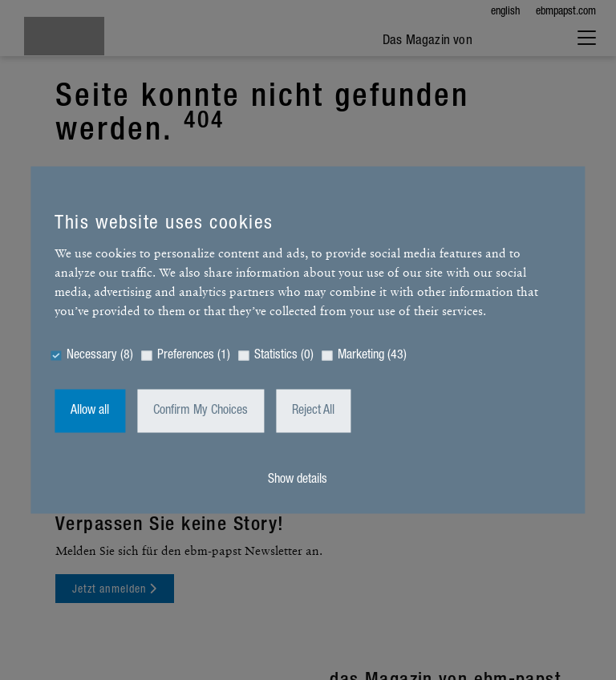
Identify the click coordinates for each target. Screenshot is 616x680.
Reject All (313, 411)
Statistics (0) (284, 356)
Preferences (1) (194, 356)
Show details (298, 480)
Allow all (90, 411)
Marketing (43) (372, 356)
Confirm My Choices (201, 411)
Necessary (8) (100, 356)
